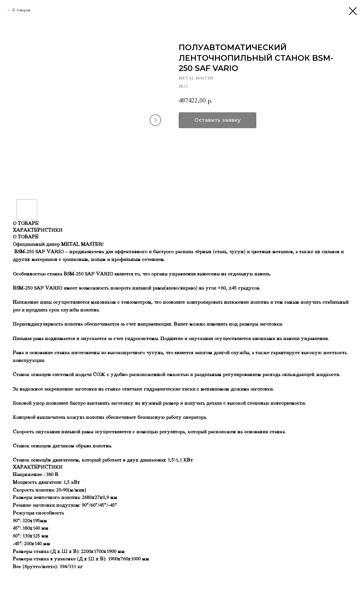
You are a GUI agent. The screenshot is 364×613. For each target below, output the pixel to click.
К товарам (21, 10)
